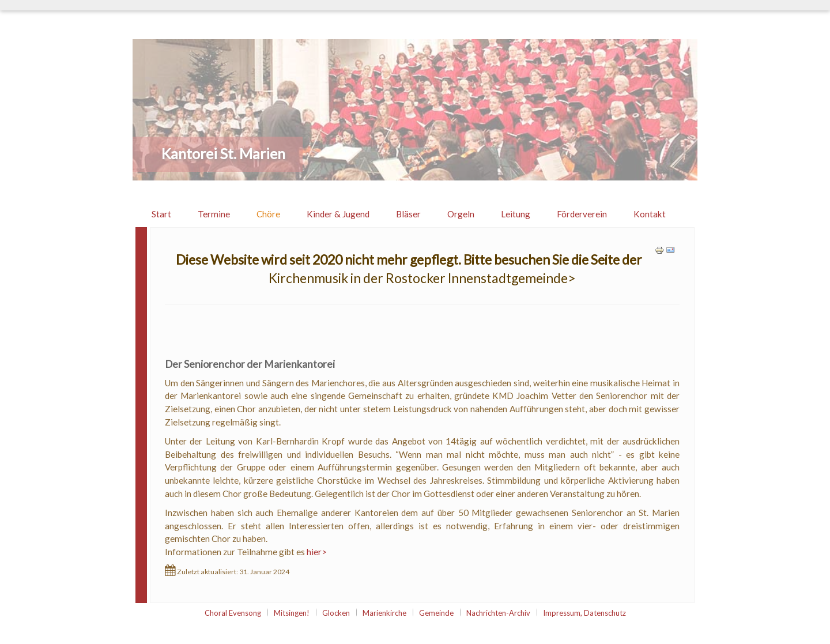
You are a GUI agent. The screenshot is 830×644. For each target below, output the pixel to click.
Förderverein (582, 214)
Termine (214, 214)
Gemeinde (436, 613)
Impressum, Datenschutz (584, 613)
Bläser (408, 214)
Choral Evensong (233, 613)
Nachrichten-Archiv (498, 613)
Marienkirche (384, 613)
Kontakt (650, 214)
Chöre (268, 214)
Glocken (336, 613)
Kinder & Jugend (338, 214)
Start (161, 214)
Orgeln (461, 214)
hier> (317, 552)
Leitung (516, 214)
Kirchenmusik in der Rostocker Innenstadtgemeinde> (422, 278)
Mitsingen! (292, 613)
